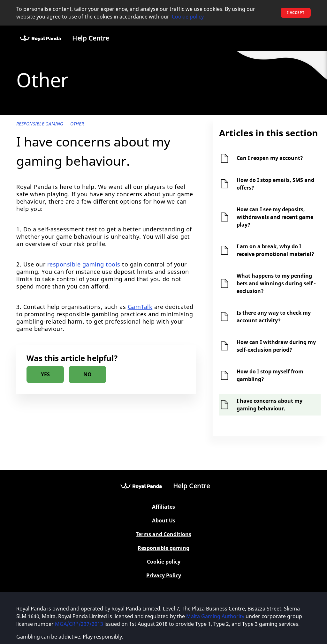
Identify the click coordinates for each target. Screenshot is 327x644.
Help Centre (91, 38)
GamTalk (140, 307)
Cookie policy (188, 17)
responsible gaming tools (84, 264)
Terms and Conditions (163, 534)
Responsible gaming (163, 548)
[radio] (45, 374)
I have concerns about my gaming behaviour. (270, 405)
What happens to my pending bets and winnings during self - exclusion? (276, 283)
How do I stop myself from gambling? (270, 375)
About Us (164, 521)
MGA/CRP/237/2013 (79, 624)
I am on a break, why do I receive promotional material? (275, 250)
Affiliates (163, 507)
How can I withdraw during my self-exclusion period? (276, 346)
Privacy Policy (164, 576)
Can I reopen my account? (270, 158)
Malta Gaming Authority (216, 616)
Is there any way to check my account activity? (274, 317)
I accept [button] (296, 13)
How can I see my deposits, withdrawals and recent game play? (275, 217)
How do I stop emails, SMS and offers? (275, 184)
